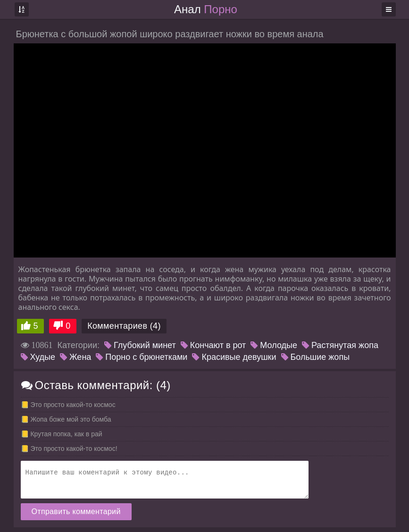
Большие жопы (316, 357)
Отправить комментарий (76, 511)
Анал (206, 9)
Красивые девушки (234, 357)
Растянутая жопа (340, 345)
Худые (38, 357)
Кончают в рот (213, 345)
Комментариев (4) (124, 326)
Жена (75, 357)
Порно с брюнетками (142, 357)
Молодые (274, 345)
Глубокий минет (140, 345)
